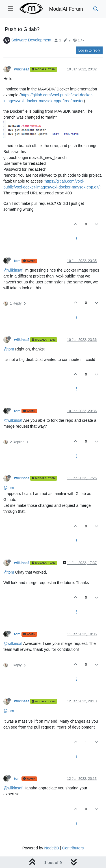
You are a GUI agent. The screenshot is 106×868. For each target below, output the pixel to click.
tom (17, 261)
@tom (9, 349)
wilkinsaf (21, 69)
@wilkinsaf (13, 270)
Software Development (31, 40)
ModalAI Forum (66, 9)
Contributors (73, 848)
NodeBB (51, 848)
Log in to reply (89, 50)
